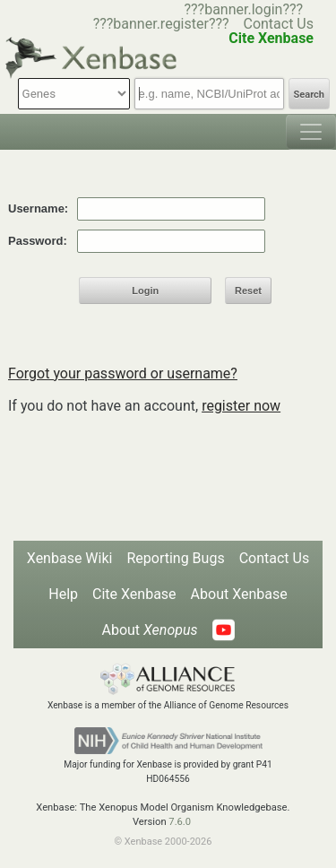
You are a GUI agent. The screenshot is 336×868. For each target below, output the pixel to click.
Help (63, 594)
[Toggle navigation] (311, 132)
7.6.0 (180, 822)
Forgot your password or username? (123, 373)
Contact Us (278, 24)
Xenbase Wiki (70, 558)
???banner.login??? (243, 9)
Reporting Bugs (175, 558)
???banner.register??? (161, 24)
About (149, 630)
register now (241, 406)
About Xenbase (239, 594)
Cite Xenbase (134, 594)
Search (309, 95)
